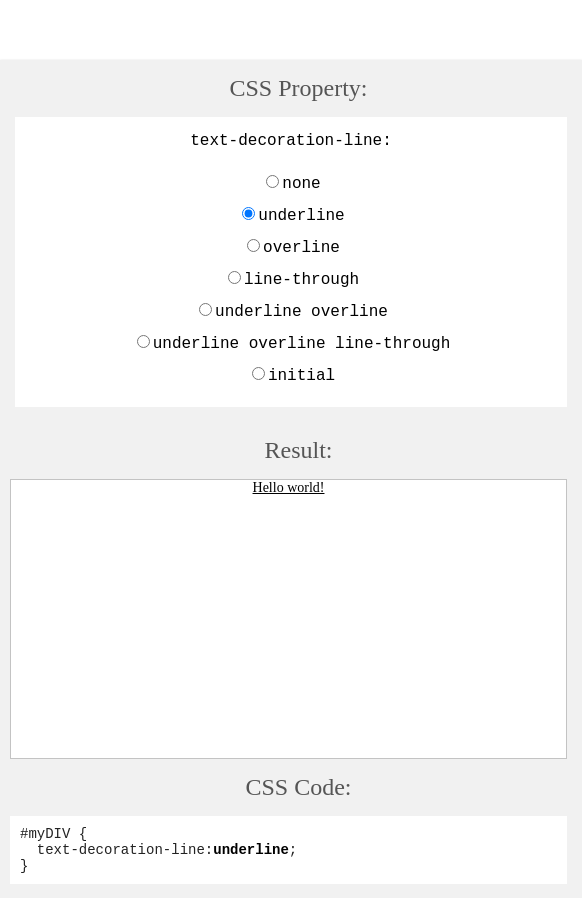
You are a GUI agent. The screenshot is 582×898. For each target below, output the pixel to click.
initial (301, 376)
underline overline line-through (302, 344)
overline (301, 248)
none (301, 184)
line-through (301, 280)
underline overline (301, 312)
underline (301, 216)
